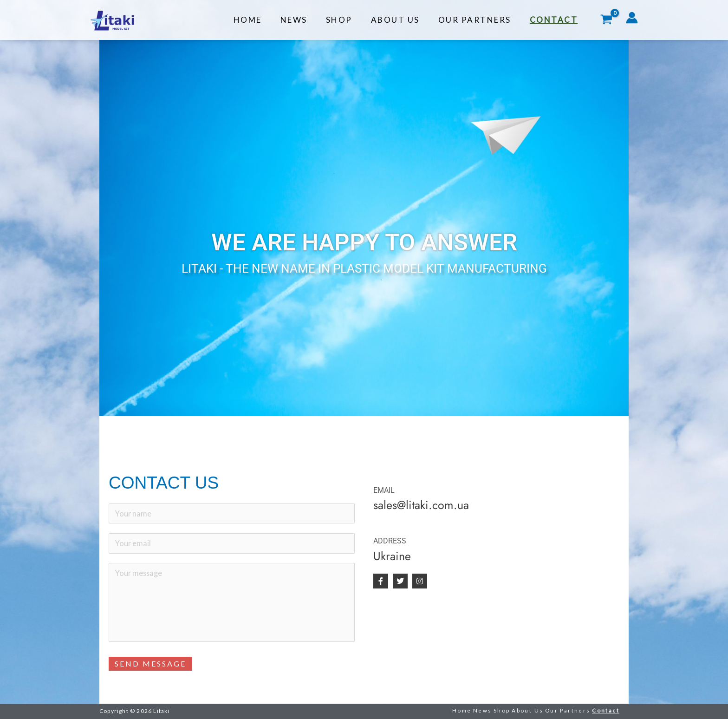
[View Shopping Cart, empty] (606, 20)
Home (263, 20)
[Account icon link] (632, 18)
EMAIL (384, 490)
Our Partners (479, 20)
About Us (402, 20)
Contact (555, 20)
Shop (349, 20)
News (306, 20)
